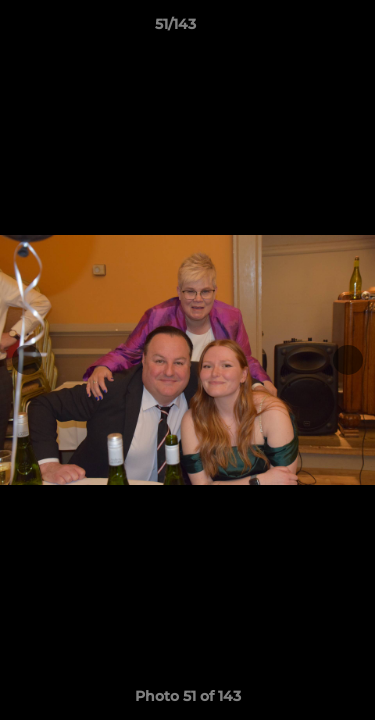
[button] (303, 29)
